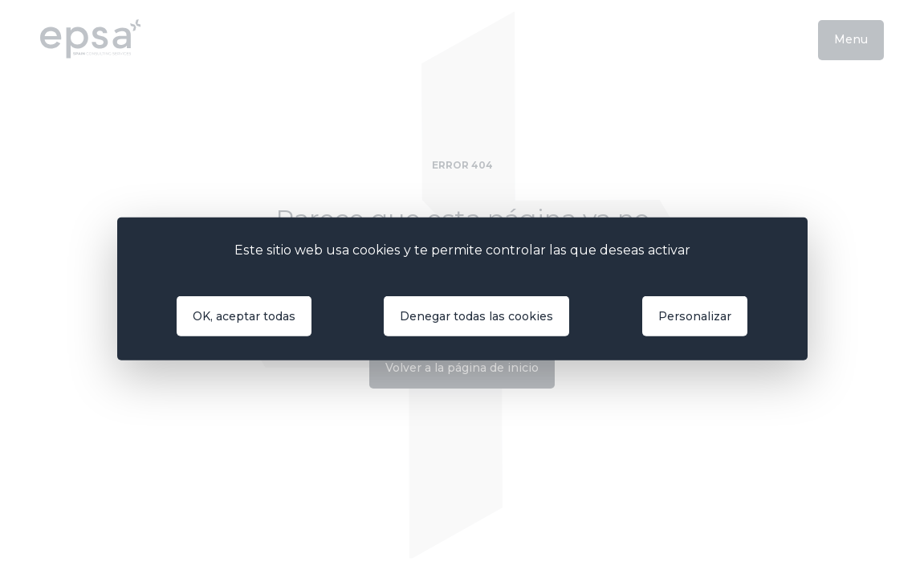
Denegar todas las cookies (476, 316)
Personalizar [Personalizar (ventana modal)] (695, 316)
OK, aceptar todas (244, 316)
